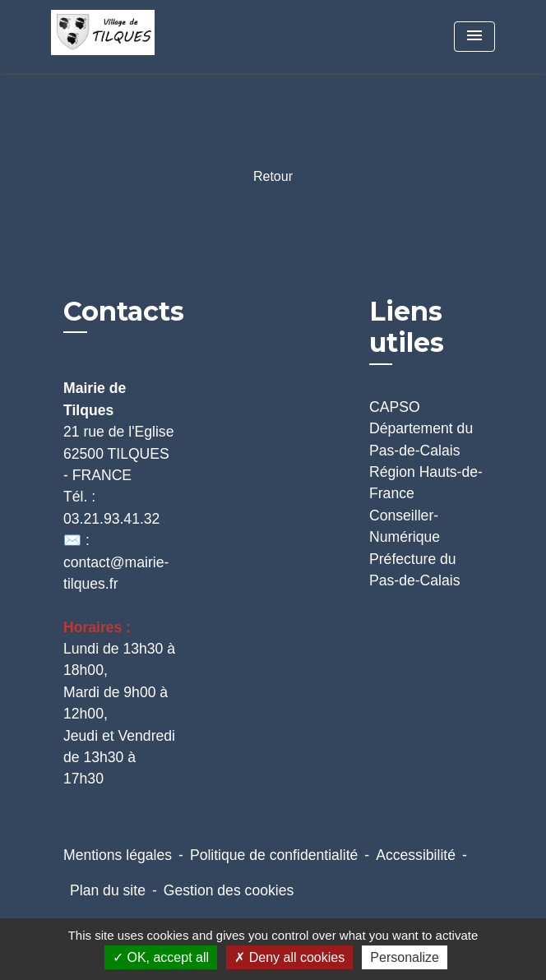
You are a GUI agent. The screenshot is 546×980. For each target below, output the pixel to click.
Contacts (124, 312)
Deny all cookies (289, 957)
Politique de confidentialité (274, 855)
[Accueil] (113, 37)
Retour (273, 176)
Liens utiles (407, 327)
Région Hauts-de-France (426, 483)
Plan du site (108, 890)
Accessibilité (416, 855)
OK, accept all (161, 957)
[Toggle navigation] (474, 37)
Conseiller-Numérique (405, 526)
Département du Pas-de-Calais (421, 439)
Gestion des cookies (229, 890)
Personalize (405, 957)
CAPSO (395, 407)
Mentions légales (118, 855)
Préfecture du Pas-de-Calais (415, 570)
